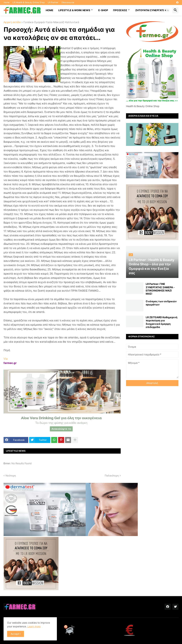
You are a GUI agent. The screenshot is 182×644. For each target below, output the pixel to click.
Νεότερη (11, 476)
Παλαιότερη (112, 476)
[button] (167, 10)
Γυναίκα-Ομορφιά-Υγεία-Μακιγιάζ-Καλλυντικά (51, 22)
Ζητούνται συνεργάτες (151, 10)
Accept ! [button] (16, 634)
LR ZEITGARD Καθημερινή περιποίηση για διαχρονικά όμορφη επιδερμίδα (162, 322)
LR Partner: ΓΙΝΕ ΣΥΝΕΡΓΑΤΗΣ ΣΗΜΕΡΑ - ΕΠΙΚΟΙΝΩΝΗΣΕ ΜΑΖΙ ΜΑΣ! (160, 289)
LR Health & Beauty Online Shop (29, 2)
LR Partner (53, 2)
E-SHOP (103, 10)
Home (6, 2)
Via (6, 359)
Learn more (34, 626)
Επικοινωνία (68, 2)
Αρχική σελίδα (12, 22)
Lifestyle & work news (74, 10)
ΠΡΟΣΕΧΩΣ (120, 10)
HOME (49, 10)
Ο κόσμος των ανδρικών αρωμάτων (161, 303)
